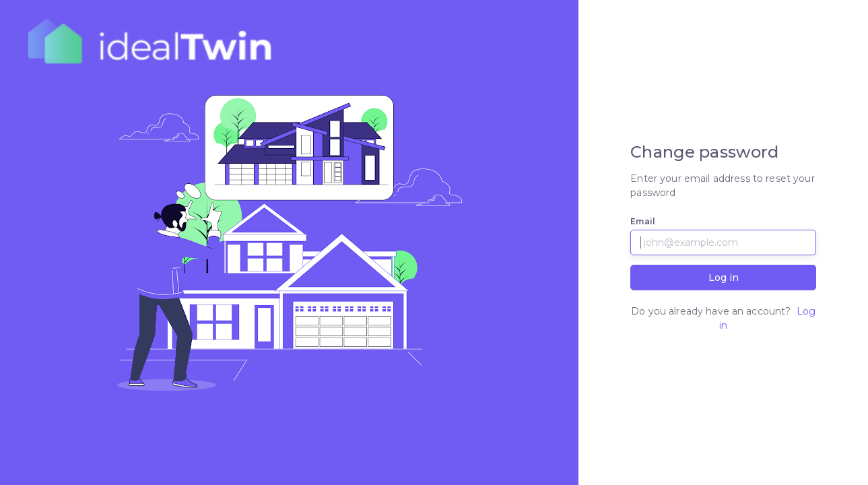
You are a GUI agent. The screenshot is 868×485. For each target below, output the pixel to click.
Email (643, 221)
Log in (724, 278)
